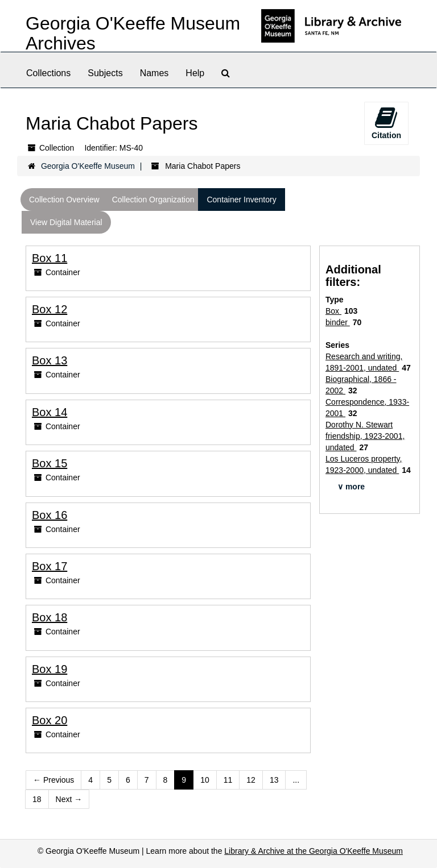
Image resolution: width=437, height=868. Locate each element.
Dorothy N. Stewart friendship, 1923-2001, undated (365, 436)
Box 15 (50, 463)
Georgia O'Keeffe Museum (88, 166)
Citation (386, 123)
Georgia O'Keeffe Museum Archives (133, 33)
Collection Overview (64, 200)
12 (251, 780)
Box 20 (50, 720)
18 (37, 799)
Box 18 (50, 617)
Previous (53, 780)
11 (228, 780)
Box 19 (50, 669)
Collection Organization (153, 200)
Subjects (105, 73)
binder (338, 322)
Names (154, 73)
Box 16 (50, 515)
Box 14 (50, 412)
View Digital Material (66, 222)
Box (333, 311)
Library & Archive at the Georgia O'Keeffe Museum (314, 851)
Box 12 (50, 309)
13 (274, 780)
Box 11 (50, 258)
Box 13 (50, 360)
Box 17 (50, 566)
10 (205, 780)
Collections (48, 73)
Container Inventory (241, 200)
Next (69, 799)
